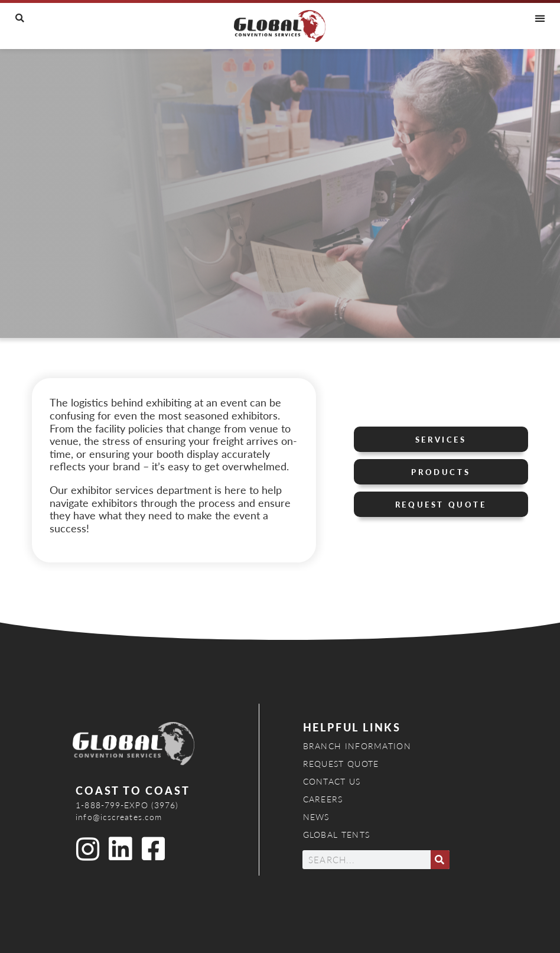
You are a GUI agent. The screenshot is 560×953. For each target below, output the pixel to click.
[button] (20, 18)
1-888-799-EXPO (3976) (127, 805)
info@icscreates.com (119, 817)
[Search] (440, 860)
